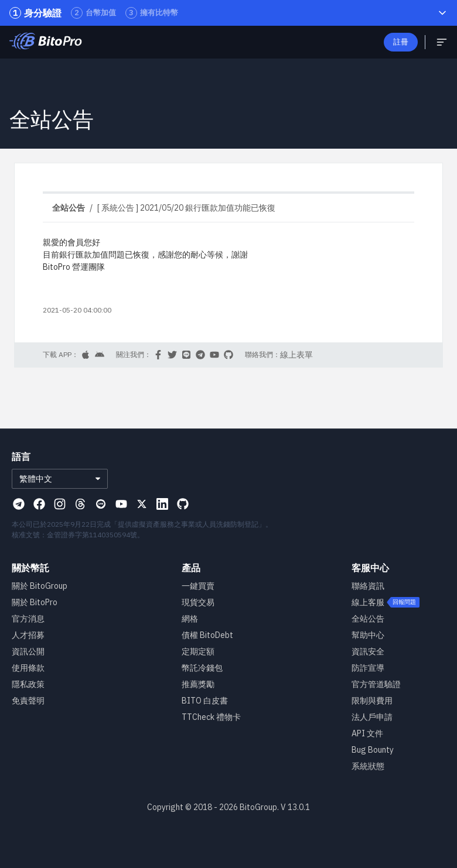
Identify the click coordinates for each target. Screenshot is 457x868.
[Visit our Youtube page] (121, 504)
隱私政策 (28, 684)
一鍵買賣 (198, 586)
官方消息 (28, 619)
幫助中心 (368, 635)
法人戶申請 (372, 717)
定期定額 (198, 651)
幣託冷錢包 (202, 668)
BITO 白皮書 (205, 701)
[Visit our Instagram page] (60, 504)
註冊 (401, 42)
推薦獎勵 (198, 684)
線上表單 (296, 355)
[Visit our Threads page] (80, 504)
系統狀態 (368, 766)
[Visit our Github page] (183, 504)
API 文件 (367, 733)
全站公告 (368, 619)
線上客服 (368, 602)
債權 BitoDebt (207, 635)
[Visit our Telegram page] (19, 504)
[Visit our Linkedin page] (162, 504)
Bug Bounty (373, 750)
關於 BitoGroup (40, 586)
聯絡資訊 (368, 586)
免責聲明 (28, 701)
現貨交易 (198, 602)
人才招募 (28, 635)
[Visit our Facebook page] (39, 504)
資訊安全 (368, 651)
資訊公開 (28, 651)
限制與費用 (372, 701)
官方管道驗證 (376, 684)
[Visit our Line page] (101, 504)
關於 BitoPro (35, 602)
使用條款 (28, 668)
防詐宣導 (368, 668)
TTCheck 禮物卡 (211, 717)
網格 (190, 619)
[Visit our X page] (142, 504)
